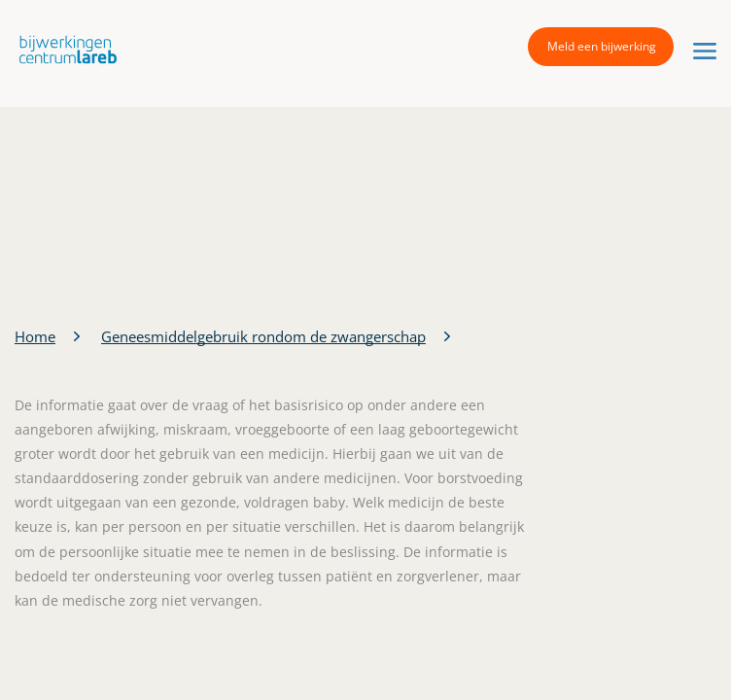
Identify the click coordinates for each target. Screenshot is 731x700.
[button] (63, 49)
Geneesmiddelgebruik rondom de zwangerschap (263, 336)
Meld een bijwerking (602, 46)
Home (35, 336)
